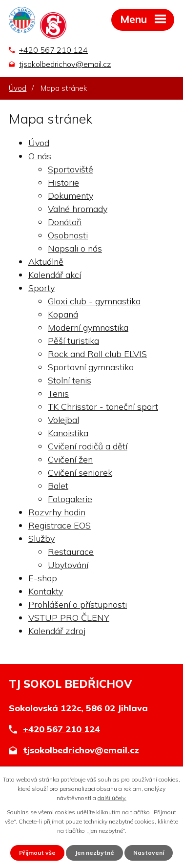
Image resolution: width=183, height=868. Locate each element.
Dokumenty (71, 196)
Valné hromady (78, 209)
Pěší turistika (73, 341)
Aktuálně (46, 262)
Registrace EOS (60, 525)
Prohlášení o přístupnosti (78, 604)
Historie (63, 182)
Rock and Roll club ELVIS (97, 354)
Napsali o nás (75, 248)
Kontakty (46, 591)
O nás (40, 156)
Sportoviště (71, 169)
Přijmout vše (37, 853)
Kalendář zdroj (57, 631)
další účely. (112, 798)
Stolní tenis (70, 380)
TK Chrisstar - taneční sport (103, 407)
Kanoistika (68, 433)
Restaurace (71, 552)
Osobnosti (68, 235)
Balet (58, 486)
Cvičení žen (70, 459)
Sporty (41, 288)
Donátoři (65, 222)
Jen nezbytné (94, 853)
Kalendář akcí (55, 275)
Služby (41, 539)
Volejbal (63, 420)
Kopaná (63, 314)
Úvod (18, 88)
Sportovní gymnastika (91, 367)
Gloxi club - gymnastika (94, 301)
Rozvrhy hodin (57, 512)
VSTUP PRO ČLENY (69, 618)
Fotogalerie (70, 499)
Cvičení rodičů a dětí (88, 446)
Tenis (58, 393)
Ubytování (68, 565)
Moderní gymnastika (88, 328)
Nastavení (149, 853)
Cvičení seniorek (80, 473)
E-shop (43, 578)
